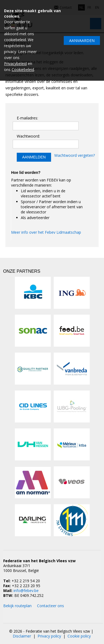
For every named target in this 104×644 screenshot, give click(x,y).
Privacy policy (49, 636)
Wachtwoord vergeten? (75, 155)
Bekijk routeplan (17, 606)
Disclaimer (22, 636)
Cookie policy (79, 636)
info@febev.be (26, 591)
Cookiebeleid (23, 69)
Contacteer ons (51, 606)
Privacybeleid (15, 64)
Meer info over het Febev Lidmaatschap (46, 232)
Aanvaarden (82, 40)
